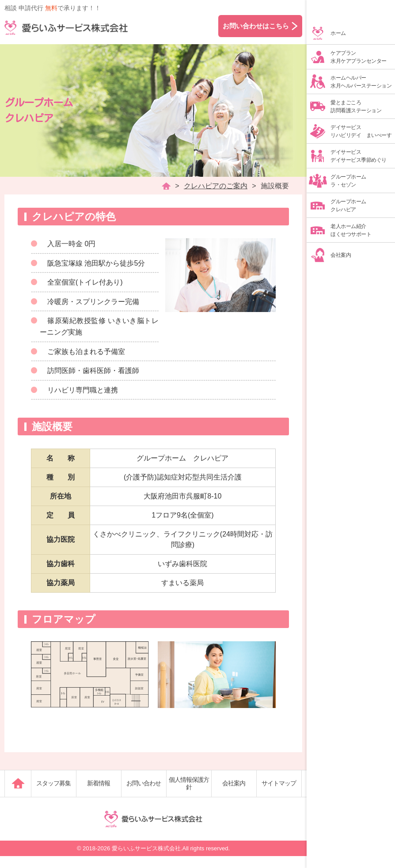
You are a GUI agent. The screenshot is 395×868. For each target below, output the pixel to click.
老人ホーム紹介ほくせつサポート (351, 230)
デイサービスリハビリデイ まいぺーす (361, 131)
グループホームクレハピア (348, 206)
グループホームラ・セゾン (348, 181)
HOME (166, 186)
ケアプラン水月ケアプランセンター (359, 57)
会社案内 (341, 255)
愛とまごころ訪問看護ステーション (356, 107)
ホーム (338, 33)
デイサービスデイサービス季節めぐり (359, 156)
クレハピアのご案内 (216, 186)
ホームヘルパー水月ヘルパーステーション (361, 82)
